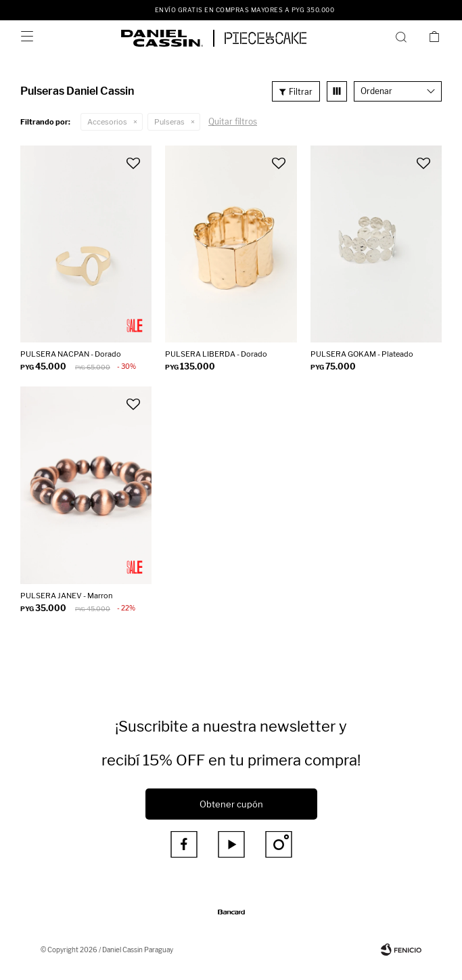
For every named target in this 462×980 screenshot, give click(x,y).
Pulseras (169, 122)
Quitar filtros (233, 121)
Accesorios (107, 122)
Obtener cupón (231, 804)
